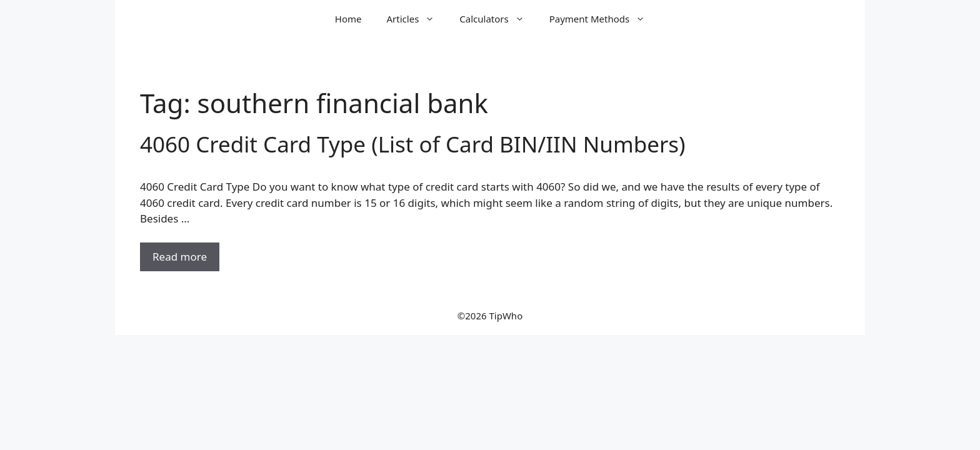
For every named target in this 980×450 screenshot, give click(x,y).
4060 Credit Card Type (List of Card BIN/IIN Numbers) (413, 144)
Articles (417, 19)
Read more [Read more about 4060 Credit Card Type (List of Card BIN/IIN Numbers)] (180, 257)
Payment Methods (603, 19)
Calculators (498, 19)
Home (348, 19)
